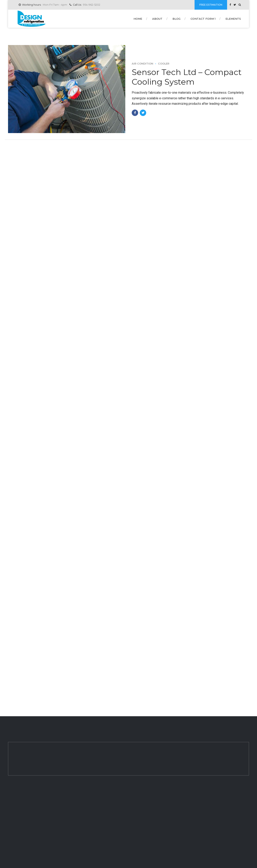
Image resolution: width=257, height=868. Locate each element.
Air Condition (142, 64)
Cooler (164, 64)
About (157, 19)
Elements (233, 19)
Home (138, 19)
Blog (176, 19)
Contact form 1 (203, 19)
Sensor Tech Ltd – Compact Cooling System (187, 77)
